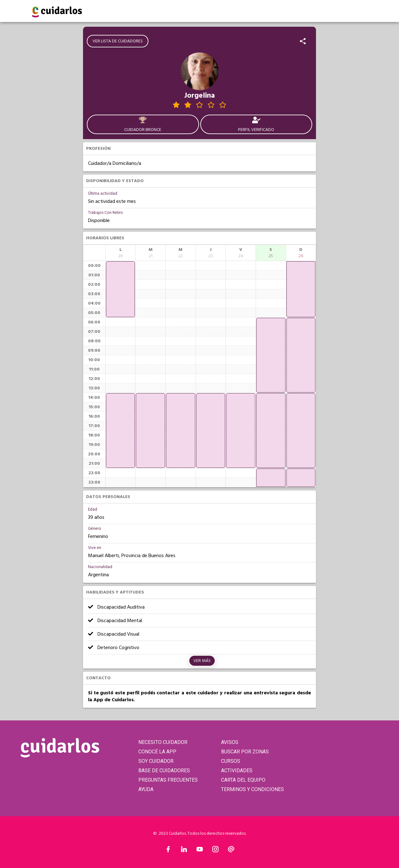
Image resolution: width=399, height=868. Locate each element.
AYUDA (146, 789)
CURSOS (231, 761)
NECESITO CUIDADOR (163, 742)
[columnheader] (121, 253)
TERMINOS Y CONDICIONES (252, 789)
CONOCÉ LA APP (157, 752)
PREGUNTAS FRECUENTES (168, 780)
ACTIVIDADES (237, 770)
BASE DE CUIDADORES (164, 770)
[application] (121, 289)
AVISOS (230, 742)
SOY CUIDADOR (156, 761)
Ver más (202, 661)
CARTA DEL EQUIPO (243, 780)
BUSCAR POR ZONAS (245, 752)
